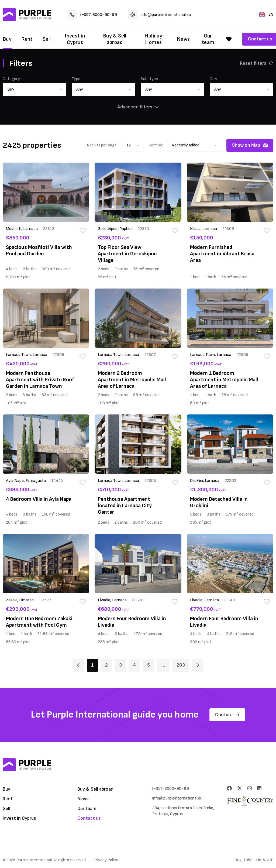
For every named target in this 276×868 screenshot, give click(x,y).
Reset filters (257, 63)
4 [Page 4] (134, 665)
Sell (47, 39)
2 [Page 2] (106, 665)
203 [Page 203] (181, 665)
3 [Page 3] (120, 665)
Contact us (89, 818)
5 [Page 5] (149, 665)
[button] (34, 90)
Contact (227, 715)
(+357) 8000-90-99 (92, 15)
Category (11, 79)
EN (266, 14)
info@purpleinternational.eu (159, 15)
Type (76, 79)
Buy (7, 39)
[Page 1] (78, 665)
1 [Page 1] (92, 665)
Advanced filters (138, 107)
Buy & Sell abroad (115, 39)
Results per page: (102, 145)
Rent (27, 39)
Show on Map (250, 145)
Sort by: (156, 145)
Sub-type (149, 79)
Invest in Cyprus (75, 39)
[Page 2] (198, 665)
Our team (208, 39)
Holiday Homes (153, 39)
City (213, 79)
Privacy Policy (106, 860)
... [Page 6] (163, 665)
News (183, 39)
